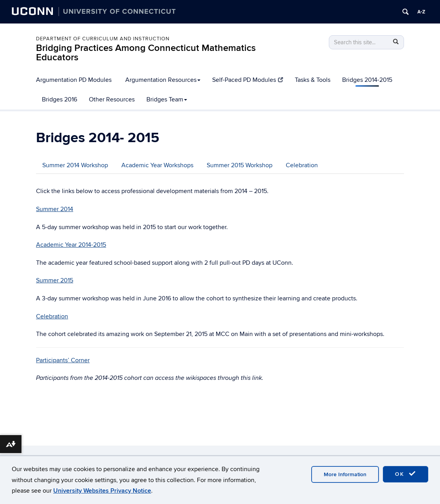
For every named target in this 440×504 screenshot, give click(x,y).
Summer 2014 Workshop (75, 165)
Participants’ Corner (63, 360)
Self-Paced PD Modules (248, 80)
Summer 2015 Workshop (240, 165)
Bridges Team (167, 99)
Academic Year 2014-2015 (71, 245)
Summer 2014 (55, 209)
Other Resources (112, 99)
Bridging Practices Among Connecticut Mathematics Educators (146, 53)
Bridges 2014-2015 (367, 80)
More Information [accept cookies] (345, 474)
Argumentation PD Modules (74, 80)
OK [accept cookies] (406, 474)
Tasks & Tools (313, 80)
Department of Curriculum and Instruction (103, 39)
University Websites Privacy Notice (102, 491)
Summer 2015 (55, 280)
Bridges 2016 (60, 99)
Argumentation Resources (163, 80)
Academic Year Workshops (157, 165)
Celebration (302, 165)
